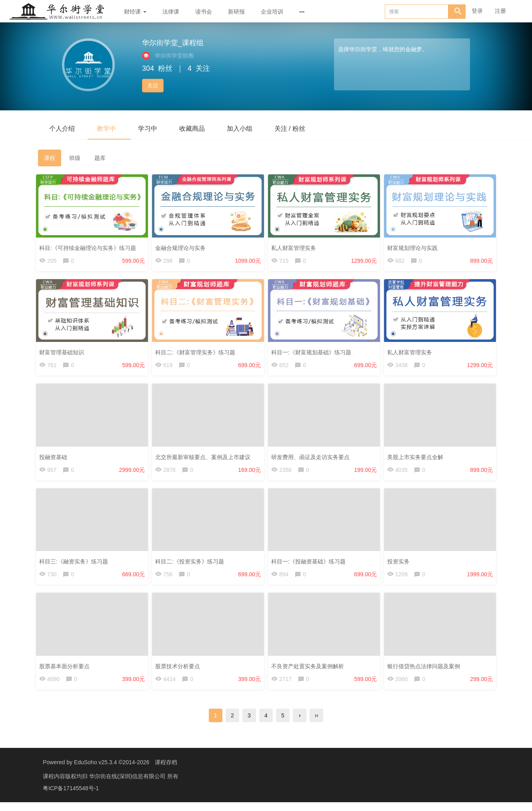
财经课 (135, 12)
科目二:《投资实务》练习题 (192, 565)
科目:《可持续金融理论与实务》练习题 (90, 246)
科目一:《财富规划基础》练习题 (313, 352)
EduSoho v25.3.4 (95, 771)
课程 (50, 158)
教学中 (109, 129)
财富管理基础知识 (64, 352)
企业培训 (272, 12)
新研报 (236, 12)
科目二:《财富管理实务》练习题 (197, 352)
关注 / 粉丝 (301, 129)
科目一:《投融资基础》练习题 (310, 565)
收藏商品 (199, 129)
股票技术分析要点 (180, 671)
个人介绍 (63, 129)
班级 (75, 158)
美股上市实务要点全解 (417, 458)
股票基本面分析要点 (66, 671)
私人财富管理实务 (296, 246)
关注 (153, 86)
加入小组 (248, 129)
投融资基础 (55, 458)
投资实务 (400, 565)
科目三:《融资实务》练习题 (76, 565)
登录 (477, 11)
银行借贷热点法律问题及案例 (426, 671)
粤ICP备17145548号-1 (71, 797)
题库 (100, 158)
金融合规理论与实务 (182, 246)
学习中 (152, 129)
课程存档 (166, 771)
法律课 (171, 12)
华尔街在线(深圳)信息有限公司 (128, 785)
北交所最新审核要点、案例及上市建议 (205, 458)
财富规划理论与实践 (414, 246)
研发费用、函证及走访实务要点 (312, 458)
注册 (500, 11)
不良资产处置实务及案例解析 (310, 671)
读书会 (204, 12)
